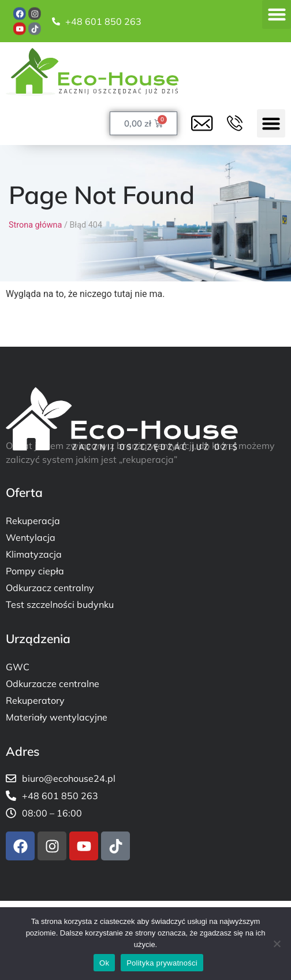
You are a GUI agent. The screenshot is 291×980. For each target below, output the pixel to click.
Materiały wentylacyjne (57, 717)
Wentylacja (31, 537)
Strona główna (35, 225)
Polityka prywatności (162, 963)
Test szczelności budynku (60, 604)
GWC (18, 667)
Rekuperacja (33, 521)
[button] (277, 14)
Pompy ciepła (35, 571)
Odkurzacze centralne (53, 684)
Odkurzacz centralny (50, 588)
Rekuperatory (35, 700)
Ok (104, 963)
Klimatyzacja (34, 554)
